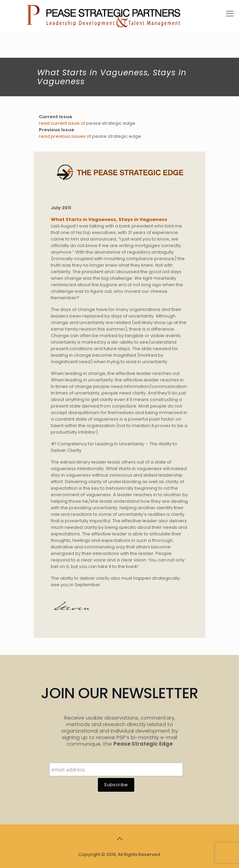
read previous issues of (65, 136)
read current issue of (62, 123)
